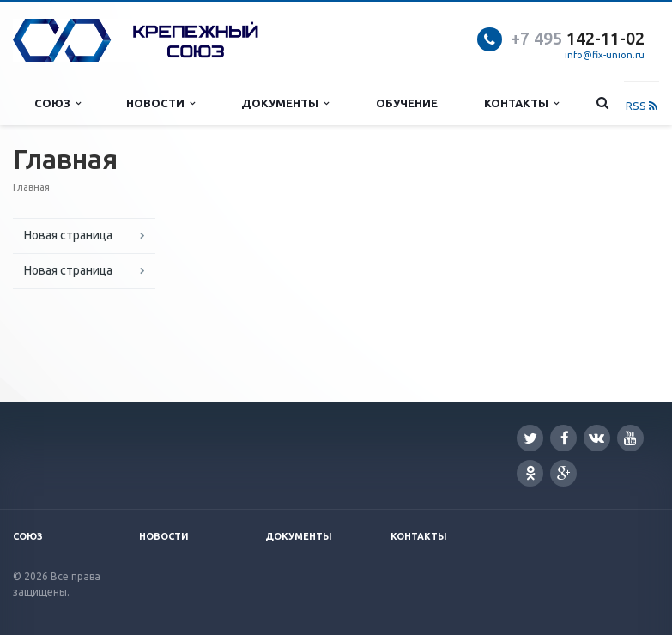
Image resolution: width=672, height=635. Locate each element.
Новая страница (68, 235)
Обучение (407, 103)
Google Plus (564, 473)
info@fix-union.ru (605, 55)
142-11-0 (573, 38)
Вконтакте (596, 437)
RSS (642, 106)
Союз (58, 103)
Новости (160, 103)
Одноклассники (530, 472)
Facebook (565, 438)
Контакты (521, 103)
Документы (285, 103)
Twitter (530, 438)
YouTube (630, 438)
